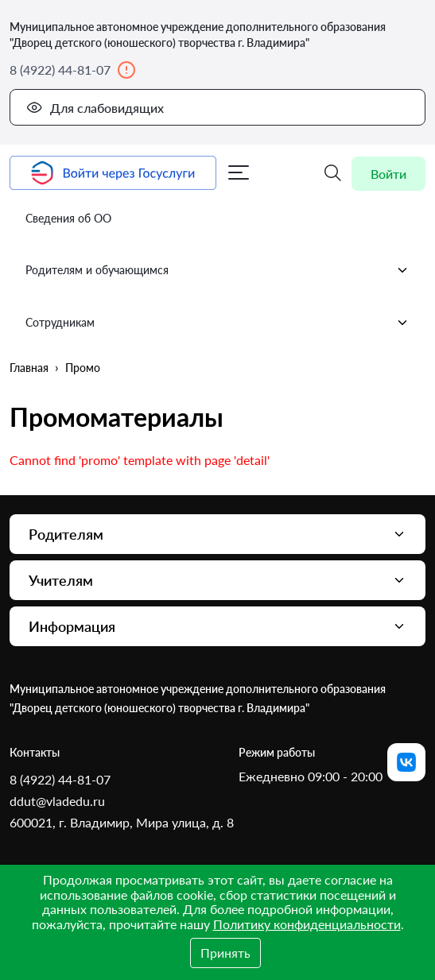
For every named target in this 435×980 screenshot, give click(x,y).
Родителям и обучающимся (217, 270)
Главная (29, 368)
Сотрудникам (217, 323)
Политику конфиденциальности (307, 924)
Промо (83, 368)
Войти (388, 174)
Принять (225, 953)
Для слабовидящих (95, 107)
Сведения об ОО (68, 218)
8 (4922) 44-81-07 (73, 70)
